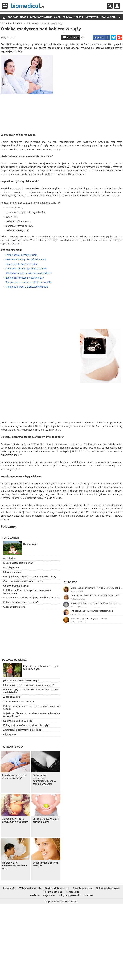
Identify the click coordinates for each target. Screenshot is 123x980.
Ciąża (57, 17)
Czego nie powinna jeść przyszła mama (46, 820)
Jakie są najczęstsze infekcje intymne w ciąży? (29, 685)
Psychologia (108, 17)
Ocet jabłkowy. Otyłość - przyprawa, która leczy (30, 576)
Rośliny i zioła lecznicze (57, 888)
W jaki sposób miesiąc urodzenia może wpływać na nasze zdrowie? (32, 715)
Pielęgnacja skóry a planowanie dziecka (27, 287)
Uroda (24, 17)
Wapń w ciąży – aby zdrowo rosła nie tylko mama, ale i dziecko (31, 691)
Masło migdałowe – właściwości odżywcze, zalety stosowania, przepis (96, 603)
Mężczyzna (92, 17)
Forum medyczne (53, 892)
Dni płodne (9, 558)
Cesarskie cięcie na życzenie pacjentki (26, 268)
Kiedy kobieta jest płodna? (18, 563)
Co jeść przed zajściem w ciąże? (45, 864)
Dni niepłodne (11, 567)
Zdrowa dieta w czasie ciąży (19, 701)
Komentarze (73, 37)
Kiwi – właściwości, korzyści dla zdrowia (89, 618)
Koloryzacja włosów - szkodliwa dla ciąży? (26, 725)
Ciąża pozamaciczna (14, 607)
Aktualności (9, 888)
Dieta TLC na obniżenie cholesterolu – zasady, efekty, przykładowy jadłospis (96, 588)
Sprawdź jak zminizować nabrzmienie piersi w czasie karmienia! (44, 780)
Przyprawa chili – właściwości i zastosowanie (92, 611)
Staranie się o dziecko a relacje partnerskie (29, 282)
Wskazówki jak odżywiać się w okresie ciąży (15, 866)
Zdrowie (13, 17)
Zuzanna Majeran (78, 614)
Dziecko (67, 17)
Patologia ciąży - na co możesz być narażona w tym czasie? (32, 707)
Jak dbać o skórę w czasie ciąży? (21, 680)
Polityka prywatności (70, 895)
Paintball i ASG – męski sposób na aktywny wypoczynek (27, 592)
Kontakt (89, 895)
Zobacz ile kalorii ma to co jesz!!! (21, 602)
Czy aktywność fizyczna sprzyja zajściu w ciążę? (40, 667)
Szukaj (110, 6)
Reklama (35, 895)
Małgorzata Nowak (79, 622)
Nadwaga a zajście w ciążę (18, 721)
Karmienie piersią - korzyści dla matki (26, 259)
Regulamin (49, 895)
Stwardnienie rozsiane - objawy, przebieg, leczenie (31, 597)
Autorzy (70, 582)
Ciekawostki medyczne (108, 888)
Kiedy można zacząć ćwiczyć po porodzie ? (29, 273)
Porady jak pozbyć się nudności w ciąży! (14, 777)
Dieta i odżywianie (41, 17)
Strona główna (4, 17)
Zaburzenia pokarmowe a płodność (23, 730)
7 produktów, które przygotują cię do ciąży (15, 820)
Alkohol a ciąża (12, 697)
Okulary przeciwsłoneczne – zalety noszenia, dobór (95, 595)
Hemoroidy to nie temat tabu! (22, 264)
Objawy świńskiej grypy (16, 586)
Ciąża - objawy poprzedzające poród (23, 581)
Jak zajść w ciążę (12, 572)
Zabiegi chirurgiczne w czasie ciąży (25, 278)
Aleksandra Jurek (78, 599)
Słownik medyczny (83, 888)
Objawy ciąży (30, 544)
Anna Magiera (76, 606)
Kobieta (79, 17)
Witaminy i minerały (30, 888)
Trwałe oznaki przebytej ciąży (22, 255)
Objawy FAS (10, 734)
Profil (117, 6)
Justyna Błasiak (77, 591)
